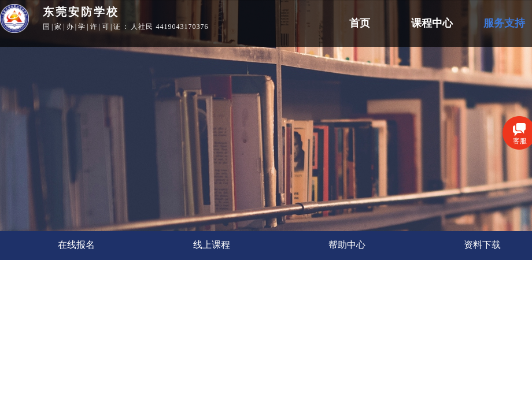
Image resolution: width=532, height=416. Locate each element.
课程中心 (432, 23)
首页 (360, 23)
